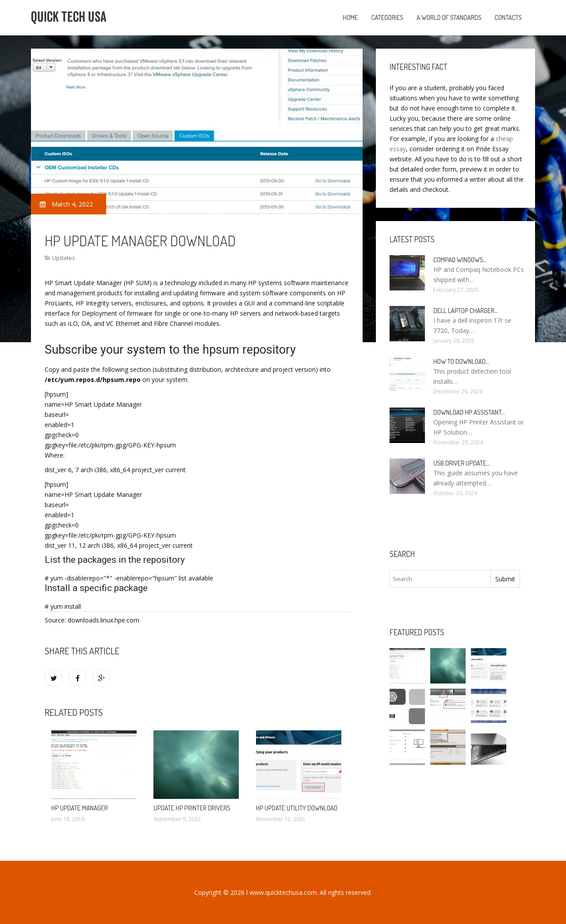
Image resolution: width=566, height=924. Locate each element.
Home (350, 17)
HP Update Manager (80, 808)
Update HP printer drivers (192, 808)
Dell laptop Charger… (466, 311)
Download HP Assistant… (469, 412)
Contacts (508, 17)
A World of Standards (449, 17)
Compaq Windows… (460, 260)
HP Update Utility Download (297, 808)
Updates (64, 258)
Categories (387, 17)
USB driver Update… (462, 463)
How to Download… (461, 361)
